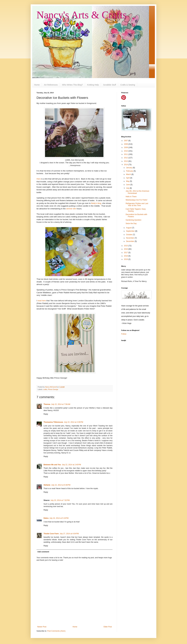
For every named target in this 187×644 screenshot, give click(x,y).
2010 (126, 151)
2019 (126, 259)
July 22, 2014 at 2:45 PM (71, 465)
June (128, 185)
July (128, 188)
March (129, 174)
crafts (45, 389)
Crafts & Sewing (128, 85)
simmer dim (71, 209)
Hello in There (131, 197)
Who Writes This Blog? (72, 85)
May (128, 181)
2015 (126, 246)
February (130, 171)
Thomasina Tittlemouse (53, 422)
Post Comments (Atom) (56, 631)
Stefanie (47, 485)
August (129, 228)
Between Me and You (52, 465)
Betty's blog (96, 203)
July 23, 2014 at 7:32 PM (60, 500)
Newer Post (42, 627)
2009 (126, 147)
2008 (126, 144)
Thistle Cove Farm (51, 534)
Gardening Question (133, 220)
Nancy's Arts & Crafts (82, 15)
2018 (126, 256)
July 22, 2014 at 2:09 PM (74, 422)
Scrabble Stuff (110, 85)
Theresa (47, 404)
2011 (126, 154)
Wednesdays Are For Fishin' (137, 200)
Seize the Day (131, 223)
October (129, 235)
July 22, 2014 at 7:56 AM (61, 404)
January (129, 168)
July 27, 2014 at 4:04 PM (69, 534)
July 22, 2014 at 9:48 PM (61, 485)
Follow (124, 334)
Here (39, 179)
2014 (126, 165)
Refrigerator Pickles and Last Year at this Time (137, 204)
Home (37, 85)
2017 (126, 253)
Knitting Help (93, 85)
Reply (46, 414)
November (130, 238)
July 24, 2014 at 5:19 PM (59, 518)
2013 (126, 161)
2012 (126, 158)
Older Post (108, 627)
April (128, 178)
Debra (46, 518)
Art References (51, 85)
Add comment (43, 552)
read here (42, 301)
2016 (126, 249)
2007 (126, 141)
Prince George (53, 389)
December (130, 241)
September (131, 231)
